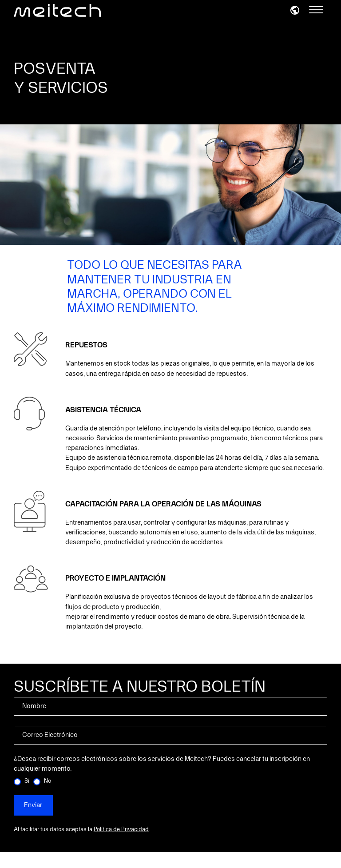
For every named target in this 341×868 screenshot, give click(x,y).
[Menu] (316, 10)
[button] (295, 10)
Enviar (33, 805)
